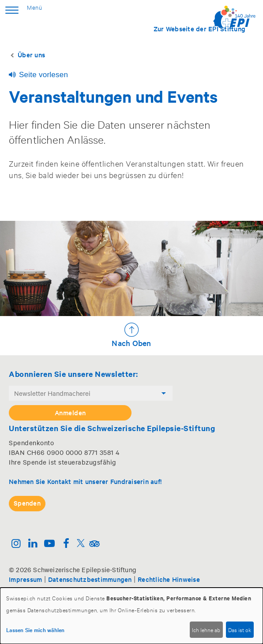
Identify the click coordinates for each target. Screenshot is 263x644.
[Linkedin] (33, 544)
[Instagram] (16, 544)
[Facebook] (66, 544)
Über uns (31, 54)
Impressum (25, 579)
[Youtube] (50, 544)
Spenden (27, 503)
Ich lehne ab (206, 629)
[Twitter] (81, 544)
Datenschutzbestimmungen (90, 579)
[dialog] (131, 616)
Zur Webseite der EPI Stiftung (199, 28)
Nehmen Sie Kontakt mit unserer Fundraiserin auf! (85, 481)
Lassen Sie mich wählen (36, 629)
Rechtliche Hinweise (169, 579)
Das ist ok (240, 629)
